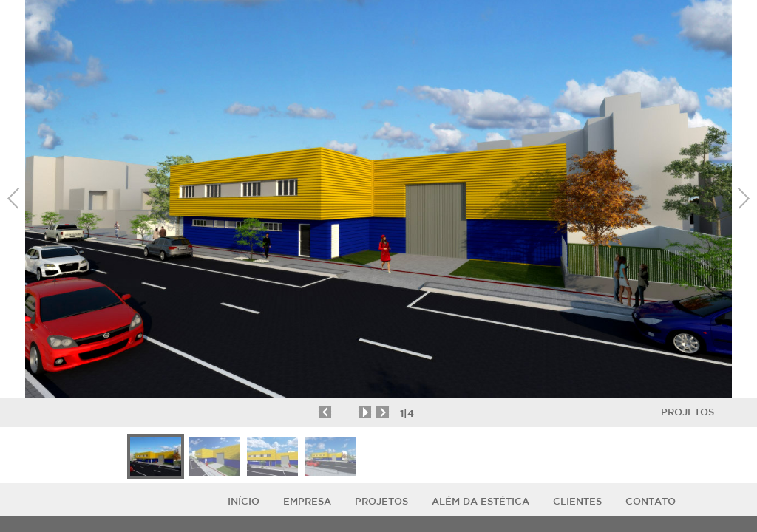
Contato (651, 501)
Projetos (688, 412)
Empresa (307, 501)
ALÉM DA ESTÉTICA (481, 501)
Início (244, 501)
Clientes (577, 501)
